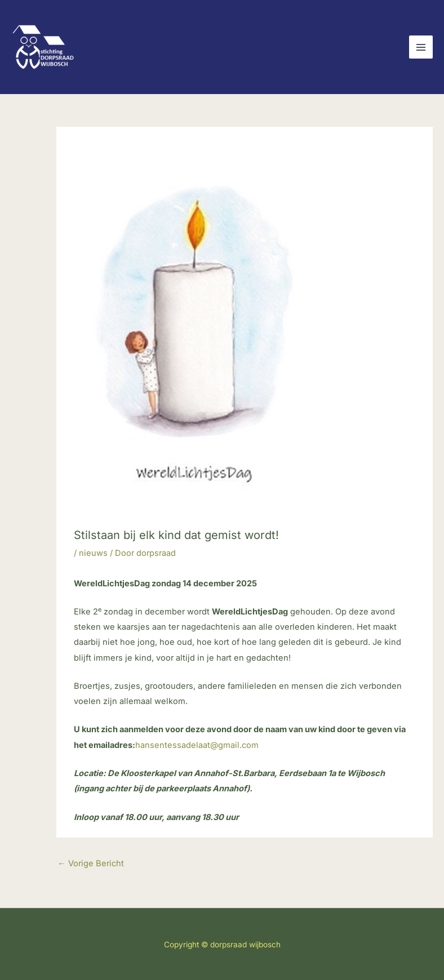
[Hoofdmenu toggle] (421, 47)
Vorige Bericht (91, 863)
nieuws (93, 553)
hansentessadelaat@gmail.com (197, 745)
